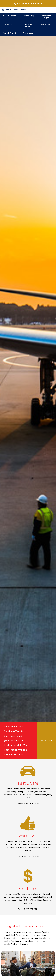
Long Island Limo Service (15, 10)
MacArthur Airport (47, 17)
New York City (47, 24)
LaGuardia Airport (28, 25)
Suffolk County (28, 16)
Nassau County (9, 16)
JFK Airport (9, 24)
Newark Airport (9, 33)
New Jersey (28, 33)
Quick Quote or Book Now (28, 4)
